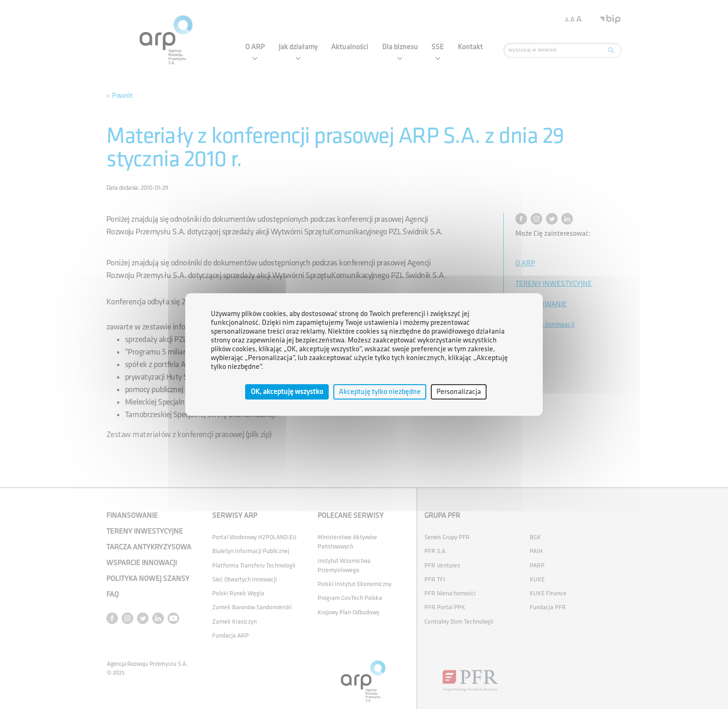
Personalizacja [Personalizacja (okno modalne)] (459, 392)
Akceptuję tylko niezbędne (380, 392)
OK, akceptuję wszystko (287, 392)
